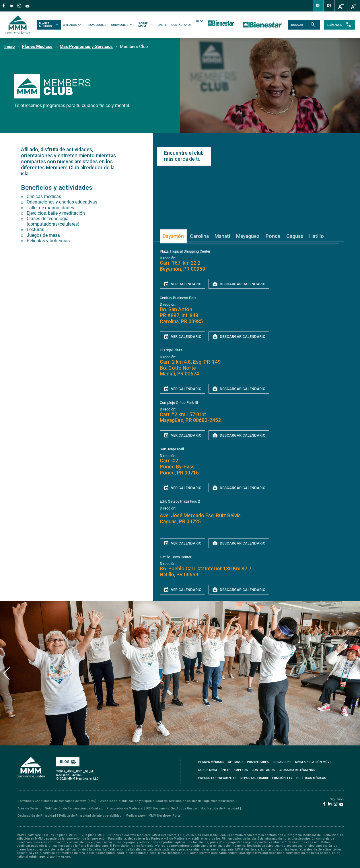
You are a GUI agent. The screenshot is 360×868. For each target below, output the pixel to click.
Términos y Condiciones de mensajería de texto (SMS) (58, 799)
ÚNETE (163, 25)
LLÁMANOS (337, 25)
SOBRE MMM (146, 25)
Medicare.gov (136, 814)
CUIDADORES (123, 25)
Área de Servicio (30, 806)
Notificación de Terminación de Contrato (74, 806)
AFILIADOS (73, 25)
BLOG (200, 22)
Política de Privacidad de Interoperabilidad (91, 814)
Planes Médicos (37, 46)
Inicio (9, 46)
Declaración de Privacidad (37, 814)
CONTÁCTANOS (182, 25)
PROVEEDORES (97, 25)
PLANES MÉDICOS (50, 25)
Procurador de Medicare (125, 806)
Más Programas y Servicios (86, 46)
